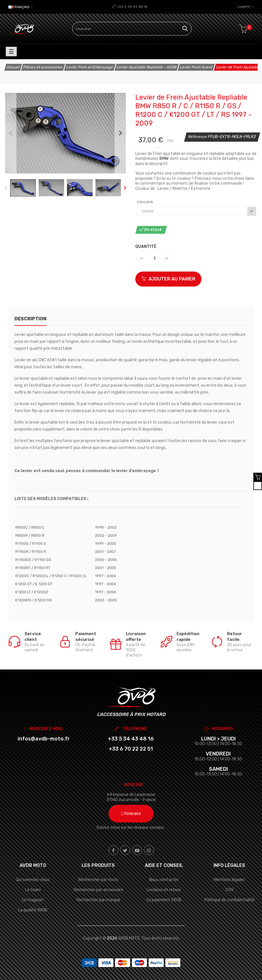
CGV (229, 890)
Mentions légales (229, 880)
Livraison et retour (164, 890)
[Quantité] (154, 258)
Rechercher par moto (98, 880)
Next (121, 133)
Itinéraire (131, 814)
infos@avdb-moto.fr (44, 739)
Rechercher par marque (98, 900)
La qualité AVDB (33, 910)
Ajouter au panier (168, 279)
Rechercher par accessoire (98, 890)
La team (33, 890)
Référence (198, 137)
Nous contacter (164, 880)
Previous (10, 133)
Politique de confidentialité (229, 900)
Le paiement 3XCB (164, 900)
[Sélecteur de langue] (20, 7)
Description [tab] (30, 319)
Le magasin (33, 900)
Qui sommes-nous (33, 880)
